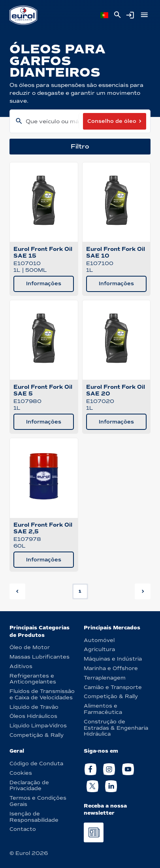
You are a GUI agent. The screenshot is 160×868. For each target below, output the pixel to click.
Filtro (80, 146)
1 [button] (80, 591)
